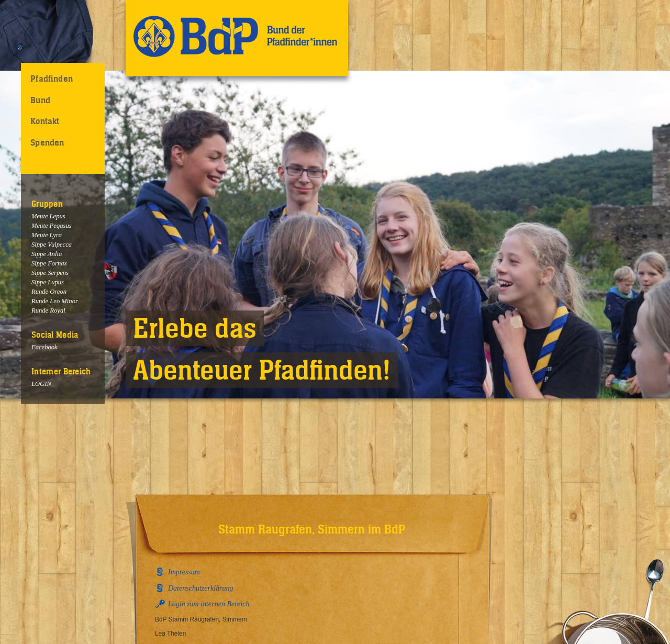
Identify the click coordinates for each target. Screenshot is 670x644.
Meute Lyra (47, 235)
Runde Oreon (49, 292)
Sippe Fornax (49, 263)
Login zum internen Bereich (209, 604)
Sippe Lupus (48, 282)
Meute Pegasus (52, 226)
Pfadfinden (52, 79)
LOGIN (41, 384)
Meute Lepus (48, 216)
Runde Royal (48, 310)
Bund (40, 100)
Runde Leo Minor (55, 301)
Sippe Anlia (47, 254)
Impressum (184, 572)
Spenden (47, 142)
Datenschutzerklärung (200, 588)
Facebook (44, 347)
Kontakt (45, 121)
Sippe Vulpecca (52, 245)
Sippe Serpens (50, 273)
